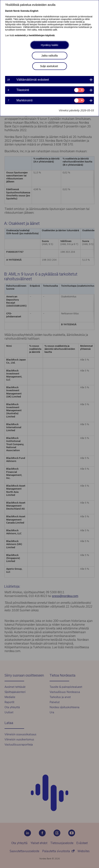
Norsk (17, 11)
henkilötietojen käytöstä (42, 35)
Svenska (25, 11)
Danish (9, 11)
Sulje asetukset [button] (49, 66)
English (34, 11)
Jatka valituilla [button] (49, 56)
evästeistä (20, 35)
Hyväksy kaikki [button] (50, 45)
